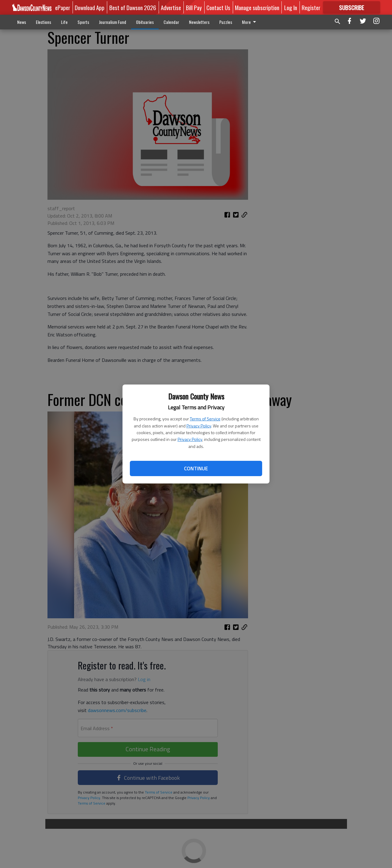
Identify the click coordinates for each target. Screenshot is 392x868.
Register (311, 7)
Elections (43, 22)
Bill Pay (194, 7)
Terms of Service (205, 419)
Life (64, 22)
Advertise (171, 7)
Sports (83, 22)
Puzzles (226, 22)
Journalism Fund (113, 22)
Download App (90, 7)
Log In (291, 7)
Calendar (171, 22)
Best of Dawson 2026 (133, 7)
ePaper (63, 7)
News (22, 22)
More (250, 22)
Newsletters (199, 22)
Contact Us (218, 7)
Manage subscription (257, 7)
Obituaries (145, 22)
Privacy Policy (199, 426)
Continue (196, 468)
